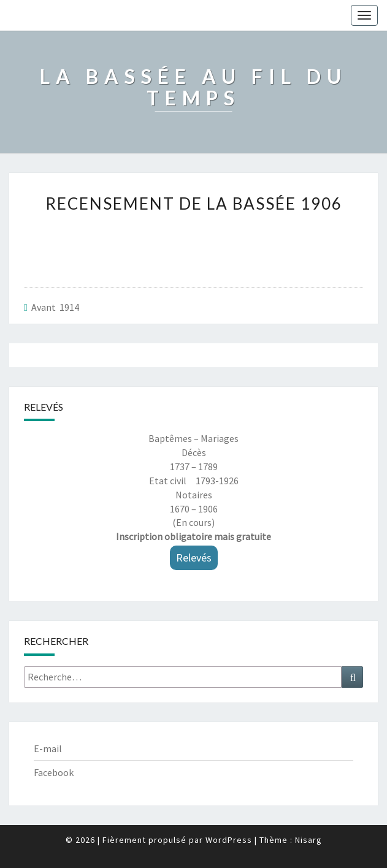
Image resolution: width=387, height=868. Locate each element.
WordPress (229, 840)
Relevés (194, 558)
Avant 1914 (55, 307)
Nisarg (308, 840)
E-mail (48, 748)
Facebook (54, 772)
